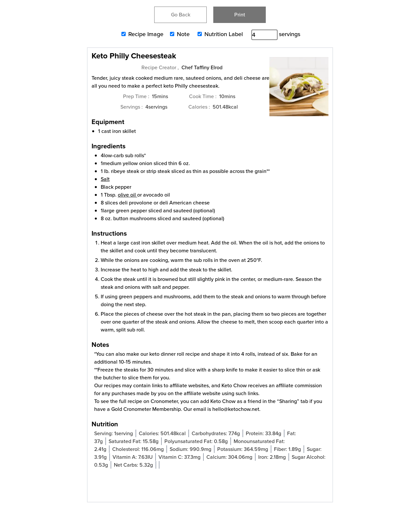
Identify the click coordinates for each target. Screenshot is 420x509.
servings (290, 34)
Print (240, 15)
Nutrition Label (224, 34)
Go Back (181, 15)
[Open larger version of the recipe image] (299, 90)
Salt (105, 179)
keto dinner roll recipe (175, 354)
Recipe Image (146, 34)
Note (183, 34)
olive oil (127, 195)
